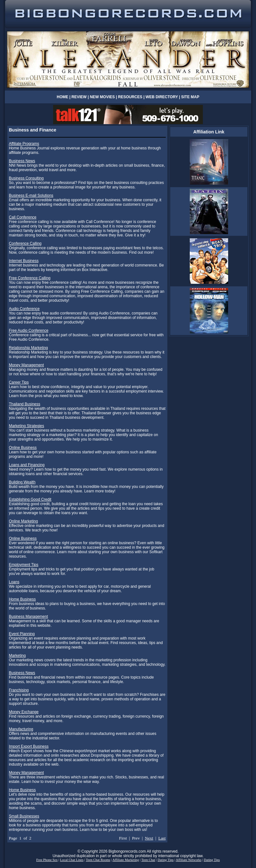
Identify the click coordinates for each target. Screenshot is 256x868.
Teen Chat (148, 860)
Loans (14, 582)
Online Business (23, 448)
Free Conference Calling (30, 278)
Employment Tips (24, 565)
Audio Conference (24, 309)
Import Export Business (29, 746)
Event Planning (22, 634)
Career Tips (19, 382)
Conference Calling (25, 243)
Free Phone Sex (47, 860)
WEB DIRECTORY (162, 97)
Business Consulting (26, 178)
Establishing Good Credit (30, 499)
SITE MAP (190, 97)
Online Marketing (24, 521)
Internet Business (24, 261)
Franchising (19, 690)
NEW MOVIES (103, 97)
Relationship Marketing (28, 348)
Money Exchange (24, 712)
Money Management (26, 365)
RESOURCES (130, 97)
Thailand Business (25, 404)
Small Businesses (24, 816)
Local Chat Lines (72, 860)
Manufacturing (21, 729)
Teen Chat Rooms (98, 860)
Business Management (28, 617)
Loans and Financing (27, 465)
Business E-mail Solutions (31, 195)
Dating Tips (165, 860)
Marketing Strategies (27, 426)
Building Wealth (22, 482)
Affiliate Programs (24, 144)
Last (162, 838)
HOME (62, 97)
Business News (22, 161)
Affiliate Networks (188, 860)
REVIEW (79, 97)
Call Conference (23, 217)
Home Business (22, 599)
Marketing (17, 656)
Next (149, 838)
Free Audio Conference (29, 330)
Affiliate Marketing (126, 860)
